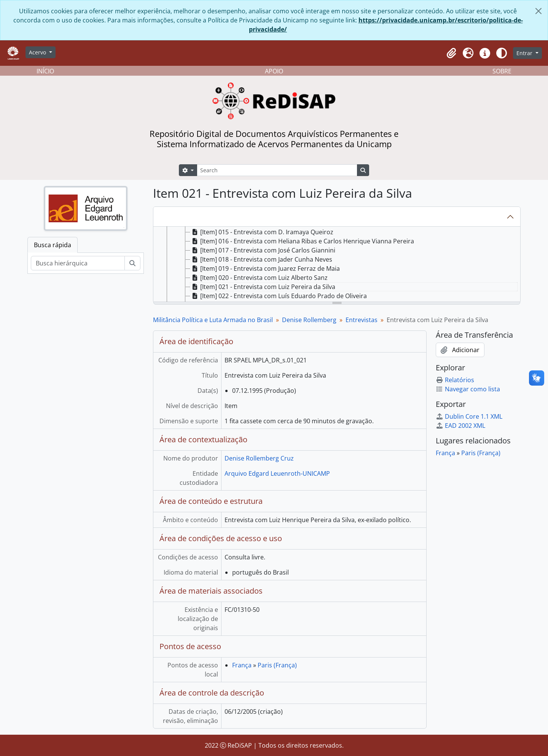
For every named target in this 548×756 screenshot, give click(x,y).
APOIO (274, 71)
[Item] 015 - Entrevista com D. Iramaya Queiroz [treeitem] (262, 232)
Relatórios (455, 380)
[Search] (277, 170)
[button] (451, 53)
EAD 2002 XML (460, 426)
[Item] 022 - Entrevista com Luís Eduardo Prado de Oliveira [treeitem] (279, 296)
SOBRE (502, 71)
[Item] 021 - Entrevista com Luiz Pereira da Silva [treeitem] (263, 287)
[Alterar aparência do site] (502, 53)
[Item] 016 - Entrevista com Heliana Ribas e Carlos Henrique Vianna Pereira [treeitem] (302, 241)
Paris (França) (277, 665)
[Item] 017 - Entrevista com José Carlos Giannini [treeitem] (263, 250)
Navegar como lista (468, 389)
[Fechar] (538, 11)
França (242, 665)
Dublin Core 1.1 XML (469, 416)
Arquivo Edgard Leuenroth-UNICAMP (277, 473)
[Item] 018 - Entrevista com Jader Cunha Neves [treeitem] (261, 259)
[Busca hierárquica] (78, 263)
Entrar (525, 53)
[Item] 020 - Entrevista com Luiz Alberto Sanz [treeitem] (259, 278)
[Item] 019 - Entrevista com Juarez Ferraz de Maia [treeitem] (265, 268)
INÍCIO (45, 71)
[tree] (337, 265)
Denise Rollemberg (309, 320)
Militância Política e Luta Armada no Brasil (213, 320)
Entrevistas (362, 320)
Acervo (38, 52)
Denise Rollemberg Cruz (259, 458)
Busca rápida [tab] (53, 245)
